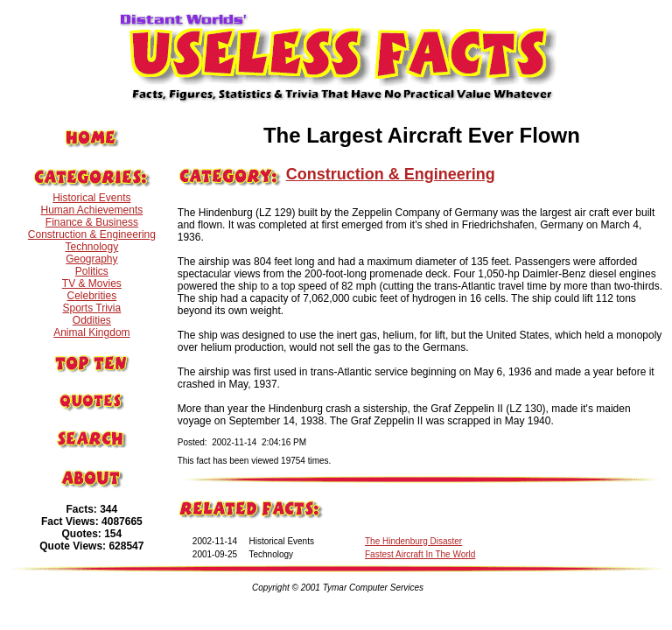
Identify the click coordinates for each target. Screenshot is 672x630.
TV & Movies (92, 283)
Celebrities (92, 296)
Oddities (92, 320)
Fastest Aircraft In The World (420, 554)
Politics (92, 271)
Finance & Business (92, 222)
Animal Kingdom (91, 332)
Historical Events (91, 198)
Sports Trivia (92, 308)
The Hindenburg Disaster (413, 541)
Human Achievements (91, 210)
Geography (91, 259)
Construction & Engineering (92, 234)
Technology (92, 247)
